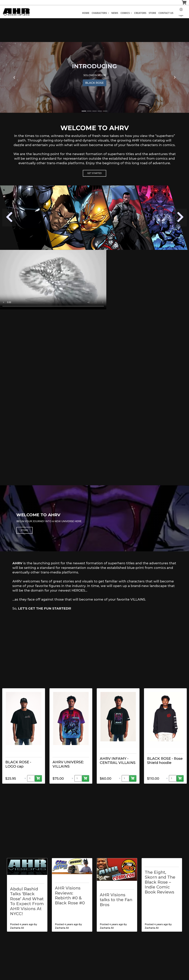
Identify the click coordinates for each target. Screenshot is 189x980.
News (115, 13)
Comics (126, 13)
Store (152, 13)
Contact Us (166, 13)
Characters (100, 13)
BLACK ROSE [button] (94, 83)
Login (181, 12)
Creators (140, 13)
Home (86, 13)
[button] (14, 77)
